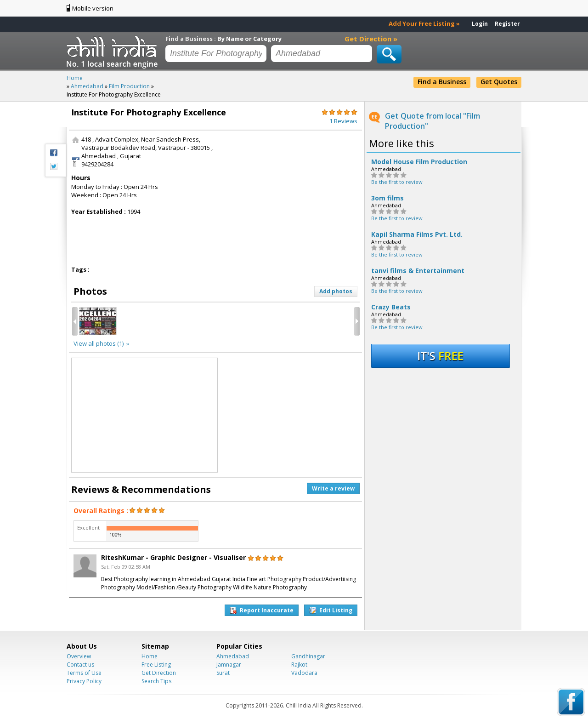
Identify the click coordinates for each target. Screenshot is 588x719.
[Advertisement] (291, 193)
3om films (387, 198)
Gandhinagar (308, 656)
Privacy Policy (84, 681)
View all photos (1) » (101, 343)
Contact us (80, 665)
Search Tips (156, 681)
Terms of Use (84, 673)
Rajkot (299, 665)
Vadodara (304, 673)
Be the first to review (397, 182)
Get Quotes (499, 82)
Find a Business (442, 82)
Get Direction (159, 673)
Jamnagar (229, 665)
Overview (79, 656)
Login (480, 24)
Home (150, 656)
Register (507, 24)
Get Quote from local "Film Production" (433, 121)
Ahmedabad (233, 656)
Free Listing (156, 665)
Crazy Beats (391, 307)
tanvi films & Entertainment (418, 271)
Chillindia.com (114, 52)
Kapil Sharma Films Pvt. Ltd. (417, 234)
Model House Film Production (419, 162)
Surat (223, 673)
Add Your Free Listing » (424, 23)
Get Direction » (371, 39)
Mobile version (93, 8)
